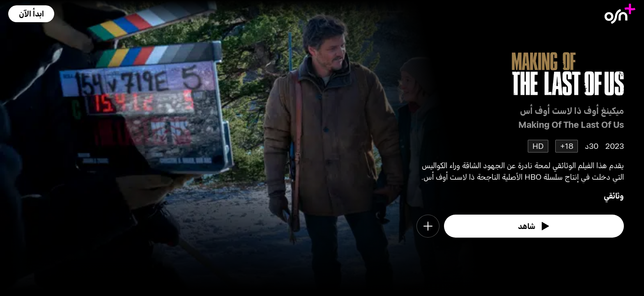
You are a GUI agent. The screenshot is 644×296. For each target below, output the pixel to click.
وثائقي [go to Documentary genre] (614, 195)
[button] (31, 14)
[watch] (534, 226)
